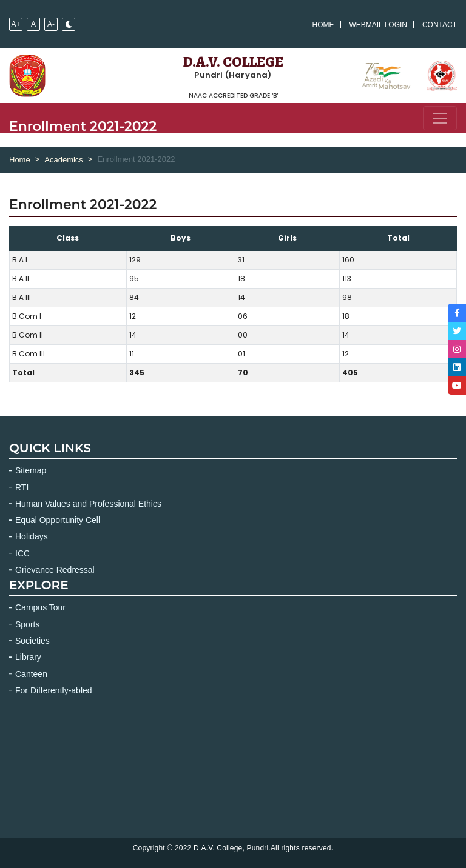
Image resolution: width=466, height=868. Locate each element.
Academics (64, 160)
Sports (27, 624)
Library (28, 657)
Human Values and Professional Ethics (88, 504)
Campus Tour (40, 607)
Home (323, 25)
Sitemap (31, 470)
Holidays (32, 536)
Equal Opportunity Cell (58, 520)
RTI (22, 487)
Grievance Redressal (55, 570)
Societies (32, 641)
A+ (15, 24)
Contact (440, 25)
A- (51, 24)
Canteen (31, 674)
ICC (22, 553)
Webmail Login (378, 25)
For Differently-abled (54, 690)
